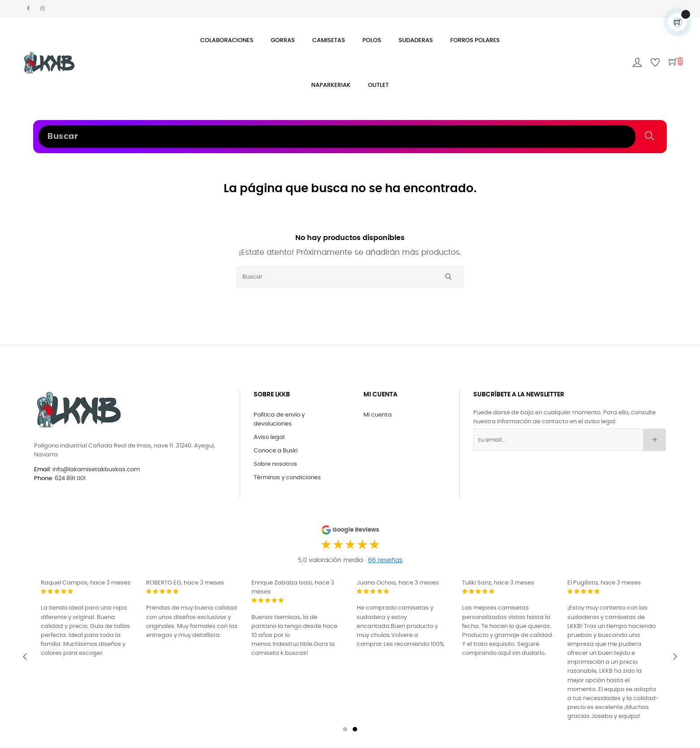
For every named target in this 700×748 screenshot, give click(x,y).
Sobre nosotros (275, 464)
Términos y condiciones (287, 478)
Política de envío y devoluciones (279, 419)
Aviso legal (269, 437)
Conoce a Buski (276, 451)
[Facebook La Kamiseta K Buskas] (28, 9)
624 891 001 (70, 479)
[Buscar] (350, 277)
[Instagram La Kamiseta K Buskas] (43, 9)
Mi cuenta (378, 415)
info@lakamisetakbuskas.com (95, 470)
